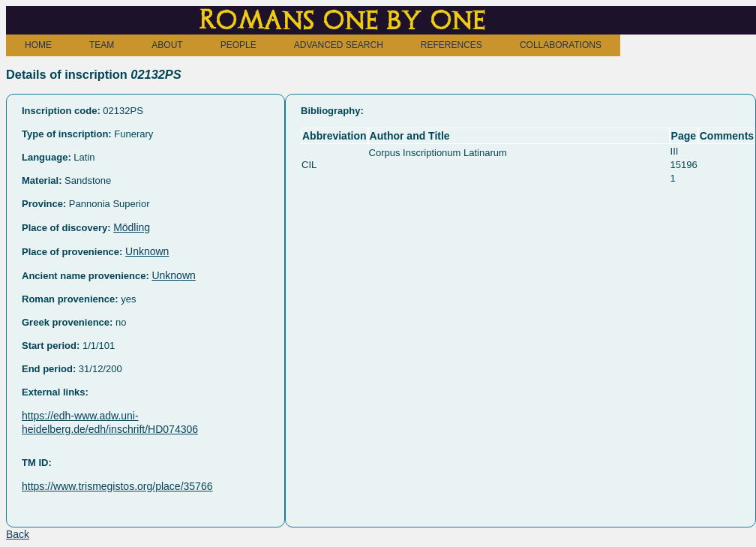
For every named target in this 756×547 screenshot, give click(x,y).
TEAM (102, 45)
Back (18, 534)
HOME (38, 45)
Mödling (132, 227)
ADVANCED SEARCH (339, 45)
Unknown (147, 251)
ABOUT (167, 45)
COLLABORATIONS (561, 45)
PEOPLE (238, 45)
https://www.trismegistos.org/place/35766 (117, 486)
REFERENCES (451, 45)
